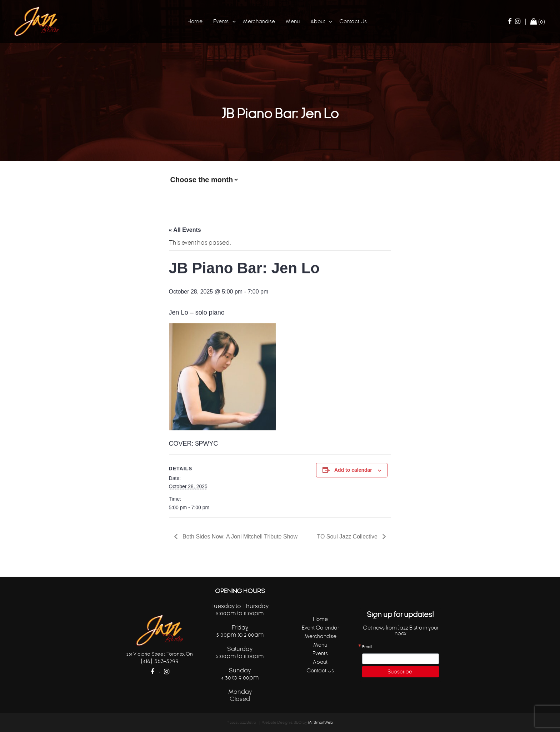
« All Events (185, 229)
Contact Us (353, 21)
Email (367, 647)
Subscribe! (401, 671)
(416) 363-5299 (159, 661)
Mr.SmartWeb (320, 723)
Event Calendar (320, 628)
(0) (538, 21)
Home (195, 21)
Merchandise (259, 21)
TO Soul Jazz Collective (348, 535)
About (318, 21)
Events (221, 21)
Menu (293, 21)
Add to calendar (353, 469)
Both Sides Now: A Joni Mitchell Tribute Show (239, 535)
